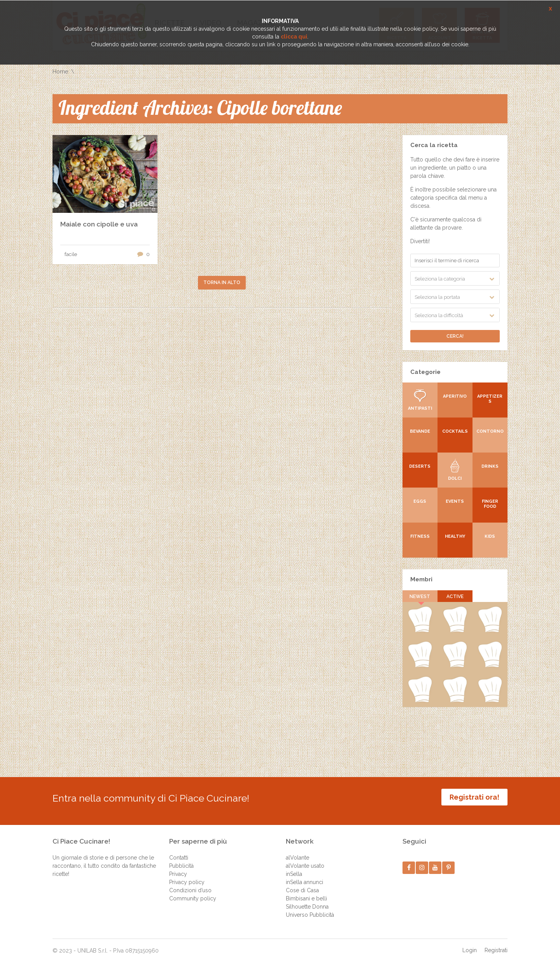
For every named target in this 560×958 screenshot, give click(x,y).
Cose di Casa (302, 884)
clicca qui (294, 37)
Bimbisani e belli (306, 893)
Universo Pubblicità (310, 909)
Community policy (193, 893)
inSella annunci (304, 876)
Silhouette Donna (307, 901)
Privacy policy (187, 876)
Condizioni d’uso (190, 884)
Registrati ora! (474, 797)
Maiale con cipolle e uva (99, 224)
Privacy (178, 868)
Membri (421, 579)
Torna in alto (222, 282)
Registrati (496, 944)
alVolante (297, 852)
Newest (420, 597)
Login (470, 944)
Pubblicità (181, 860)
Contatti (179, 852)
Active (455, 597)
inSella (294, 868)
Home (60, 72)
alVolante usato (305, 860)
